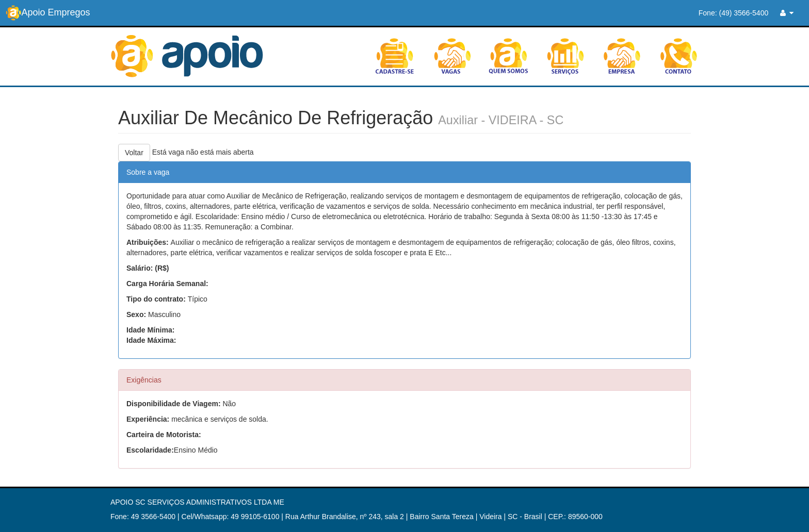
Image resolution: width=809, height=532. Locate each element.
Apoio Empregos (48, 13)
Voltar (134, 153)
